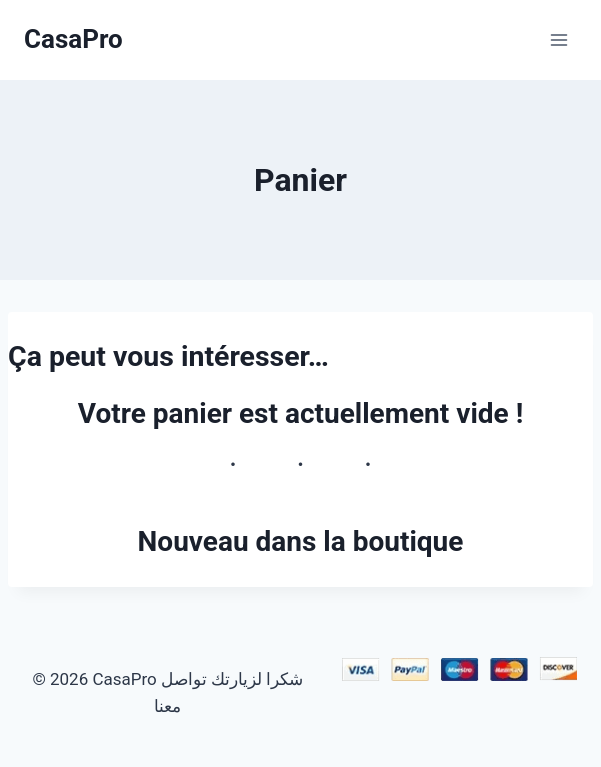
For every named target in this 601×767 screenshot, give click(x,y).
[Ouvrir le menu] (558, 39)
